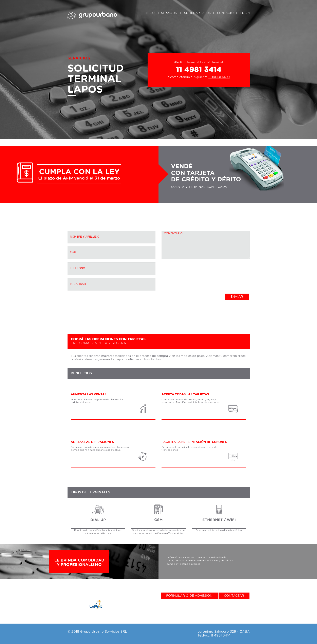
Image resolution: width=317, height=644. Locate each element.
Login (245, 13)
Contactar (234, 596)
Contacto (225, 13)
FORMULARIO (219, 77)
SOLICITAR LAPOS (197, 13)
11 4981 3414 (199, 70)
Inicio (150, 13)
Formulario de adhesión (189, 596)
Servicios (169, 13)
